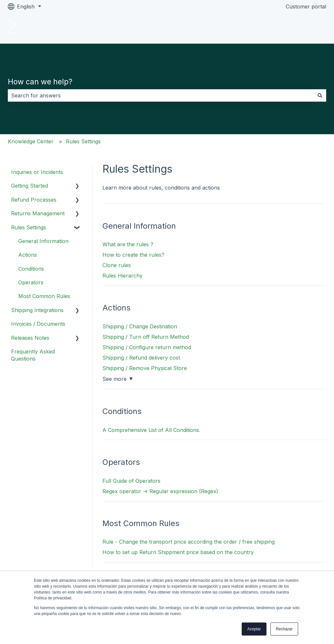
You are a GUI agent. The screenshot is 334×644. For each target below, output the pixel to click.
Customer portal (306, 7)
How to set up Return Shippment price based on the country (178, 552)
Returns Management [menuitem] (38, 213)
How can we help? (40, 82)
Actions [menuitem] (28, 255)
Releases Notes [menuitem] (30, 338)
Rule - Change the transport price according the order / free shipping (189, 542)
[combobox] (161, 95)
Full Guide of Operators (131, 481)
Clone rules (117, 265)
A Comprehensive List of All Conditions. (151, 430)
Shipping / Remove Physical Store (145, 368)
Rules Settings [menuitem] (29, 227)
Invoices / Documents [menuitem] (38, 324)
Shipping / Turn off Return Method (146, 337)
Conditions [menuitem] (31, 269)
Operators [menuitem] (31, 282)
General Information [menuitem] (43, 241)
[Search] (320, 95)
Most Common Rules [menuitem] (44, 296)
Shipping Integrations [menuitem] (37, 310)
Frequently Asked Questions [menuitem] (33, 355)
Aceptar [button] (254, 629)
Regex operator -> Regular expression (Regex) (160, 491)
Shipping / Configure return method (147, 347)
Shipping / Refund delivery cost (141, 358)
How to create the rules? (133, 255)
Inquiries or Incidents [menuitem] (37, 172)
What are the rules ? (128, 244)
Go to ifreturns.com (295, 28)
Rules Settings (83, 141)
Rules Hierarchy (122, 276)
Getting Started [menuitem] (30, 186)
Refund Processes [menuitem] (34, 200)
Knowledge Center (31, 141)
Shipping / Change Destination (140, 326)
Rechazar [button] (284, 629)
